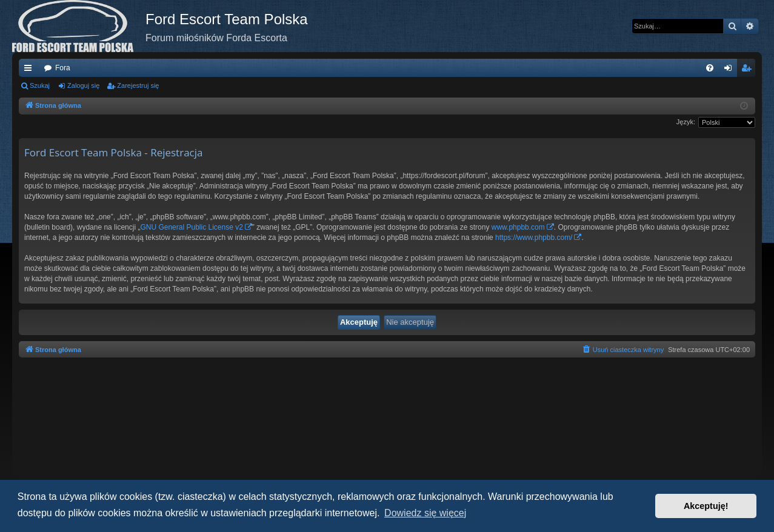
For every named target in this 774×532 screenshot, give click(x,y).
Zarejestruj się (138, 85)
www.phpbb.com (518, 227)
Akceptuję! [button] (706, 506)
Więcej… (30, 70)
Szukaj (40, 85)
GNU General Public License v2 (191, 227)
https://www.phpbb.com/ (534, 238)
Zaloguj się (83, 85)
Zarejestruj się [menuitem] (749, 70)
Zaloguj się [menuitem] (731, 70)
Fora (63, 68)
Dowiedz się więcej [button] (425, 513)
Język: (686, 122)
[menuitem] (710, 68)
